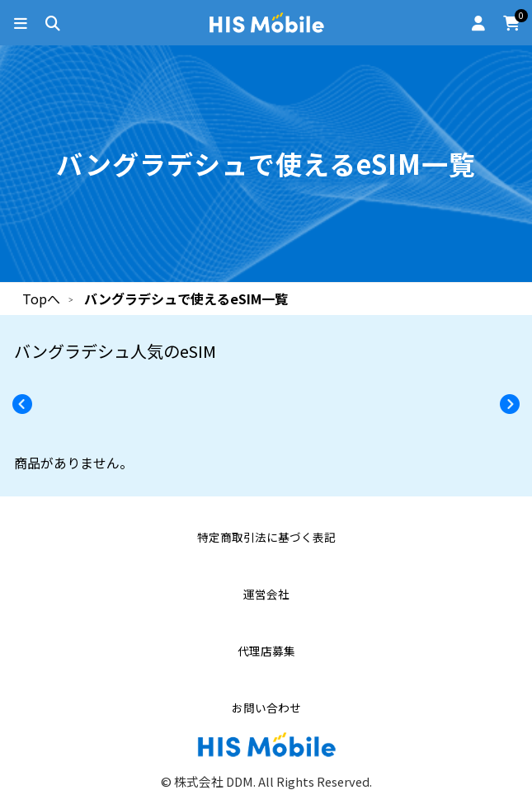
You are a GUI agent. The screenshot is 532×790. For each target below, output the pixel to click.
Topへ (41, 299)
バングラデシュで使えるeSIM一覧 (186, 299)
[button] (515, 404)
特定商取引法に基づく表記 (266, 537)
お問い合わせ (266, 708)
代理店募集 (266, 651)
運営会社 (266, 594)
